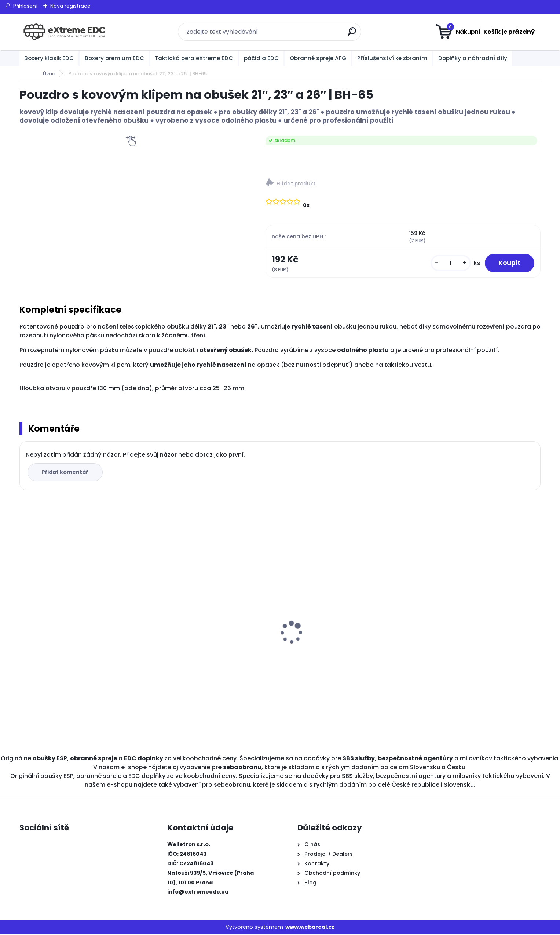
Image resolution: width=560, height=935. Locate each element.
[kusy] (449, 263)
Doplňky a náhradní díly (473, 58)
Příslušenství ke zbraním (392, 58)
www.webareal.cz (310, 928)
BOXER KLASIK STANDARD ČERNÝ (330, 644)
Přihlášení (25, 6)
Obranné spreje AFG (318, 58)
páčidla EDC (261, 58)
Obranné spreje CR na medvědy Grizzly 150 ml (210, 648)
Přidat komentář (66, 473)
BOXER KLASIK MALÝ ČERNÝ (452, 607)
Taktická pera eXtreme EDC (194, 58)
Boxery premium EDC (114, 58)
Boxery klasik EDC (49, 58)
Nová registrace (70, 6)
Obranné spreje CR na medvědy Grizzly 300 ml (80, 648)
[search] (353, 34)
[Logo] (64, 32)
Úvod (49, 74)
